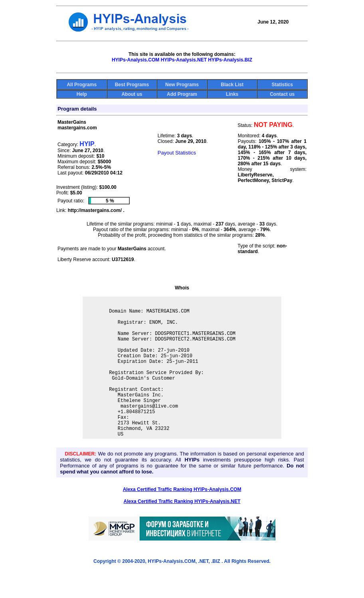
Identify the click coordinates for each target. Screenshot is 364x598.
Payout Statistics (177, 153)
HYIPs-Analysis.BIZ (230, 60)
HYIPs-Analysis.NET (184, 60)
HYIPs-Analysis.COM (136, 60)
